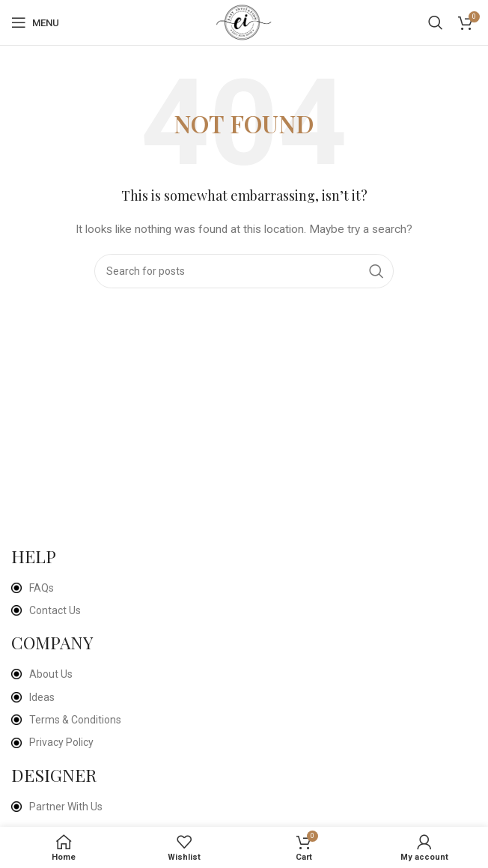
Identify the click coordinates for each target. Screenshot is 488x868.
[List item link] (242, 588)
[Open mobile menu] (35, 22)
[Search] (436, 22)
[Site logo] (244, 22)
